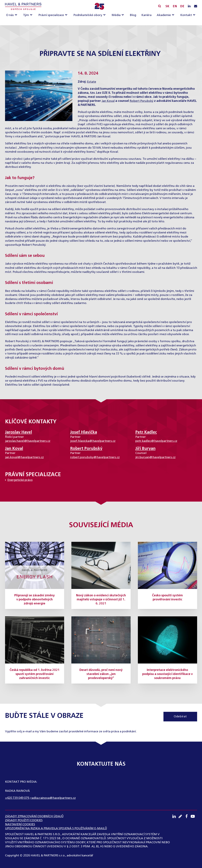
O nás (10, 15)
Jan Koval (108, 101)
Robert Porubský (141, 101)
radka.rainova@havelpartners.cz (53, 798)
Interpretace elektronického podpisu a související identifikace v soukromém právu (167, 674)
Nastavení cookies (20, 824)
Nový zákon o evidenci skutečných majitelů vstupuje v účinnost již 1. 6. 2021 (101, 600)
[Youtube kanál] (194, 816)
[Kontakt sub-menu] (195, 15)
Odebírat (180, 717)
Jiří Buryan (145, 449)
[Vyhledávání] (160, 6)
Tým (26, 15)
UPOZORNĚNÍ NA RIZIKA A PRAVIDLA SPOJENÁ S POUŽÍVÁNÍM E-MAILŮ (56, 828)
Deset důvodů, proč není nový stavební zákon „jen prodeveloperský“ (101, 674)
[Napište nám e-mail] (196, 6)
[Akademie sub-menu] (174, 15)
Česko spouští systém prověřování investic (167, 598)
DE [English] (182, 6)
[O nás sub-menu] (17, 15)
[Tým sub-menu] (32, 15)
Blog (133, 15)
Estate (92, 82)
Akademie (164, 15)
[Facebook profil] (188, 816)
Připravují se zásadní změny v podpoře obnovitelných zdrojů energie (35, 600)
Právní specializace (51, 15)
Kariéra (146, 15)
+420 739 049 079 (17, 798)
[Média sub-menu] (123, 15)
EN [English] (175, 6)
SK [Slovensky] (167, 6)
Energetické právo (20, 480)
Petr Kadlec (146, 432)
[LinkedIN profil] (189, 6)
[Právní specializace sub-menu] (67, 15)
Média (116, 15)
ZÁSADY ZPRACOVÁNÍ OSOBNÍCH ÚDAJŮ (34, 816)
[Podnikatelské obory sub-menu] (105, 15)
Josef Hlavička (84, 432)
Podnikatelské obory (88, 15)
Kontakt (186, 15)
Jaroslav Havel (19, 432)
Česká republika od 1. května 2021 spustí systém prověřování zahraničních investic (35, 674)
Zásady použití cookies (24, 820)
